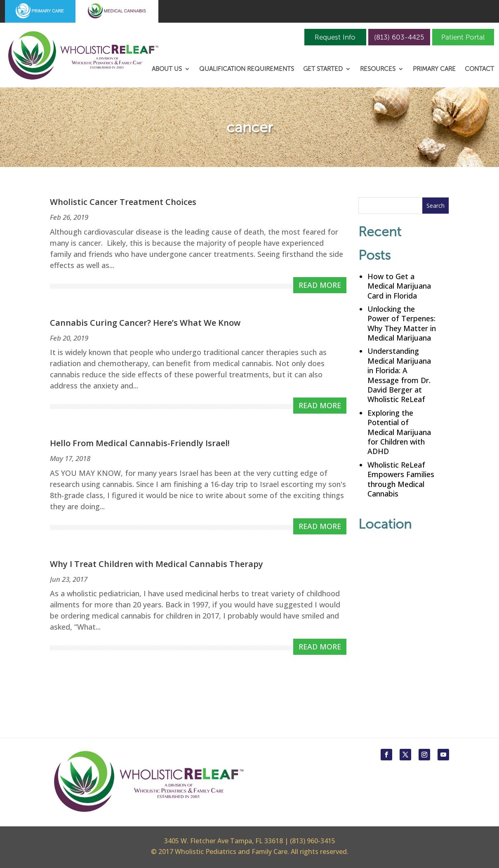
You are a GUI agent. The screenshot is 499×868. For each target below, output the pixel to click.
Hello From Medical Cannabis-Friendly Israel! (140, 443)
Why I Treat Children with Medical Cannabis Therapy (157, 564)
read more (320, 285)
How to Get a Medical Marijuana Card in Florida (399, 286)
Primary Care (434, 69)
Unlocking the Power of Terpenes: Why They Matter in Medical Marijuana (402, 323)
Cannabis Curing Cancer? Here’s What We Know (145, 323)
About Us (167, 69)
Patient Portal (463, 37)
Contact (479, 69)
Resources (378, 69)
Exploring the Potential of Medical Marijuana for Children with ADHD (399, 432)
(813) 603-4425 (399, 37)
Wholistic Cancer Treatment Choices (123, 202)
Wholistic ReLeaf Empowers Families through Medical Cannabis (401, 479)
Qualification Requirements (247, 69)
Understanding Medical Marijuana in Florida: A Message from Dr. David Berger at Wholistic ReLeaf (399, 375)
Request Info (335, 37)
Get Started (323, 69)
